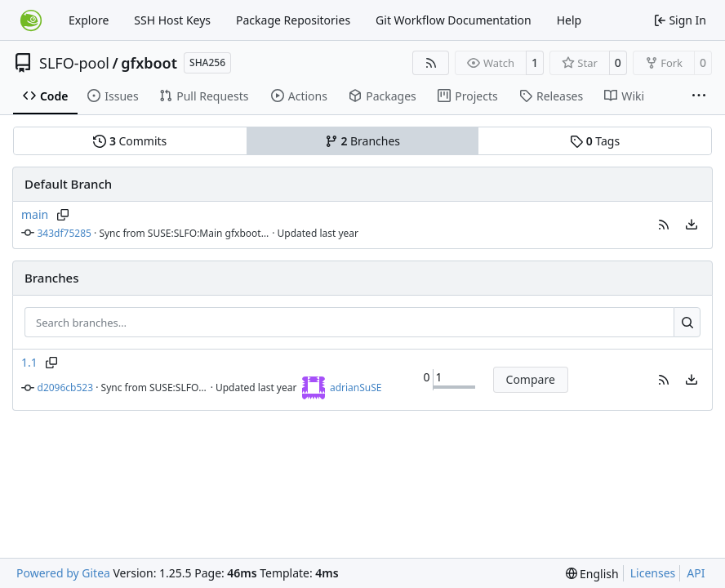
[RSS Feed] (431, 63)
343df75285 (64, 233)
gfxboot (149, 63)
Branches (362, 141)
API (696, 573)
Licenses (653, 573)
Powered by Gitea (63, 573)
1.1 (29, 362)
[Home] (31, 20)
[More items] (699, 96)
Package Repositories (293, 20)
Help (569, 20)
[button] (664, 225)
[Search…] (687, 323)
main (35, 214)
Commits (130, 141)
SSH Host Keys (172, 20)
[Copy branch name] (62, 215)
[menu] (692, 225)
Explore (89, 20)
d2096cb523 (66, 388)
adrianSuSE (356, 388)
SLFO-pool (74, 63)
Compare (531, 379)
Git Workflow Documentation (454, 20)
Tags (595, 141)
